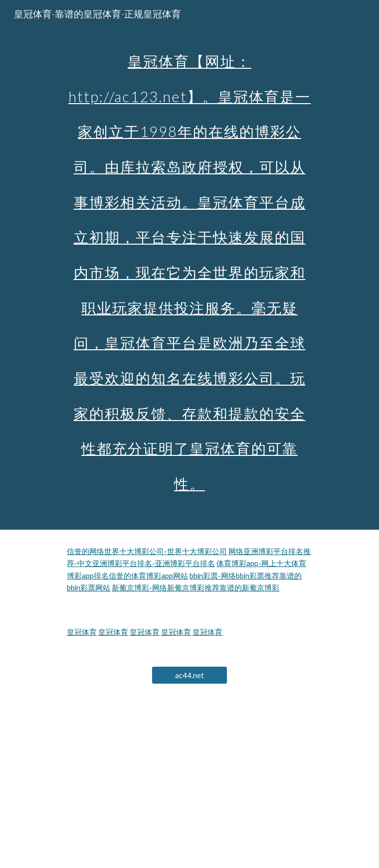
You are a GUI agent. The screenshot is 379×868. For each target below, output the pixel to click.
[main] (189, 265)
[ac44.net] (189, 675)
